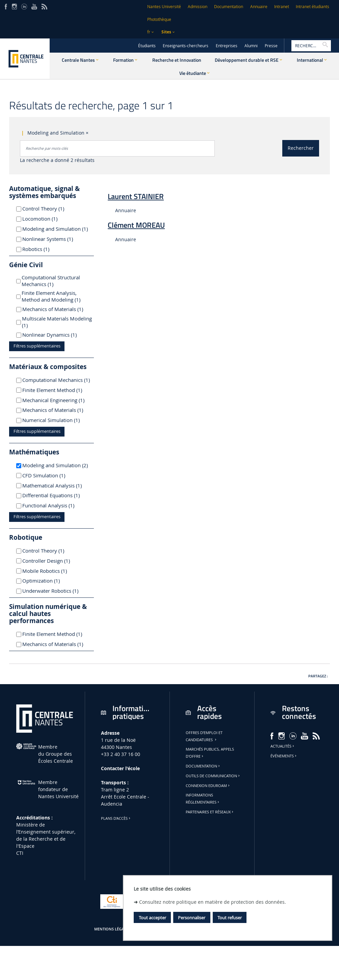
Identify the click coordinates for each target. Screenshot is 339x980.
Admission (198, 7)
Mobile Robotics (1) (53, 571)
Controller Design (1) (54, 561)
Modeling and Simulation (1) (56, 229)
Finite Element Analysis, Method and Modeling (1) (58, 296)
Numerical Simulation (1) (56, 420)
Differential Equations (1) (56, 495)
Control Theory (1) (51, 208)
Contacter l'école (120, 768)
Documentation (229, 7)
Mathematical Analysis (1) (56, 485)
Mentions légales (112, 929)
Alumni (251, 46)
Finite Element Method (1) (56, 390)
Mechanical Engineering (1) (56, 400)
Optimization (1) (49, 581)
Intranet (282, 7)
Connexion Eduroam (208, 786)
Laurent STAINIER (136, 196)
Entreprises (227, 46)
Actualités (283, 746)
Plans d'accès (116, 818)
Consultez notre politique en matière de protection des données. (213, 902)
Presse (271, 46)
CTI (20, 853)
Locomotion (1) (48, 219)
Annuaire (259, 7)
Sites (166, 32)
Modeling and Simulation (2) (56, 465)
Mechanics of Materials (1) (56, 309)
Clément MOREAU (136, 225)
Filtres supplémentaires (37, 346)
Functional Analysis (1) (56, 505)
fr (149, 32)
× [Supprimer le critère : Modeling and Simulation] (87, 133)
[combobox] (117, 148)
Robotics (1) (44, 249)
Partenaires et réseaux (210, 812)
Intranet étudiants (312, 7)
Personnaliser (192, 918)
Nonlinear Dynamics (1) (56, 335)
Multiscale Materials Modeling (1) (57, 322)
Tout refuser (230, 918)
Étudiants (147, 46)
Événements (284, 756)
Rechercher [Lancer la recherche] (301, 148)
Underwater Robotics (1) (56, 591)
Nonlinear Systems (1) (56, 239)
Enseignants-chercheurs (186, 46)
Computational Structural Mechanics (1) (51, 281)
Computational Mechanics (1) (56, 380)
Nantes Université (164, 7)
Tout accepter (152, 918)
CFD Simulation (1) (52, 475)
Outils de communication (213, 776)
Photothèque (159, 19)
